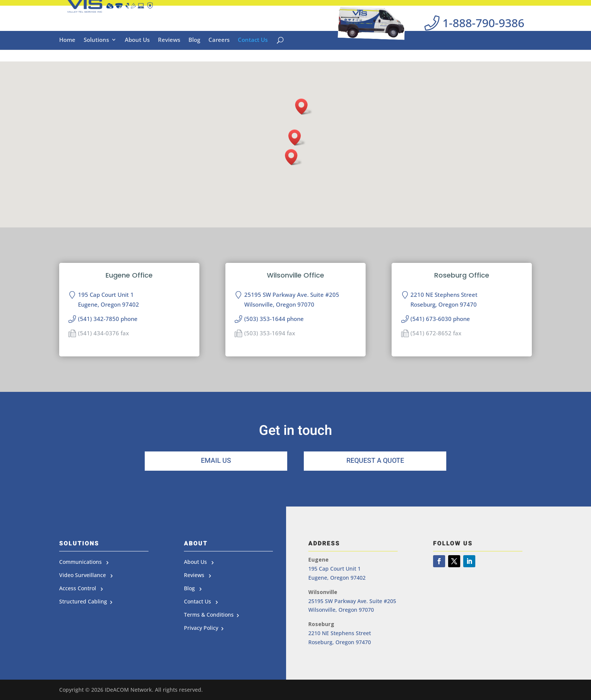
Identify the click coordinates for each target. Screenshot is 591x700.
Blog (194, 58)
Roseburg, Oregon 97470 (340, 642)
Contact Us (253, 58)
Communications (84, 562)
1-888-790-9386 (474, 27)
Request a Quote (375, 461)
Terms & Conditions (210, 615)
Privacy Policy (203, 628)
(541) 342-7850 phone (108, 319)
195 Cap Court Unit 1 (335, 569)
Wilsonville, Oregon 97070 (341, 610)
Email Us (216, 461)
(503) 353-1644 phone (274, 319)
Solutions (96, 58)
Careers (219, 58)
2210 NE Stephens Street (340, 633)
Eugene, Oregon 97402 (337, 578)
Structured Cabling (85, 601)
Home (67, 58)
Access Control (81, 588)
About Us (137, 58)
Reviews (169, 58)
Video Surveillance (86, 575)
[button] (297, 137)
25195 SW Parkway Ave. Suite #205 (352, 601)
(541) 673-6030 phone (440, 319)
